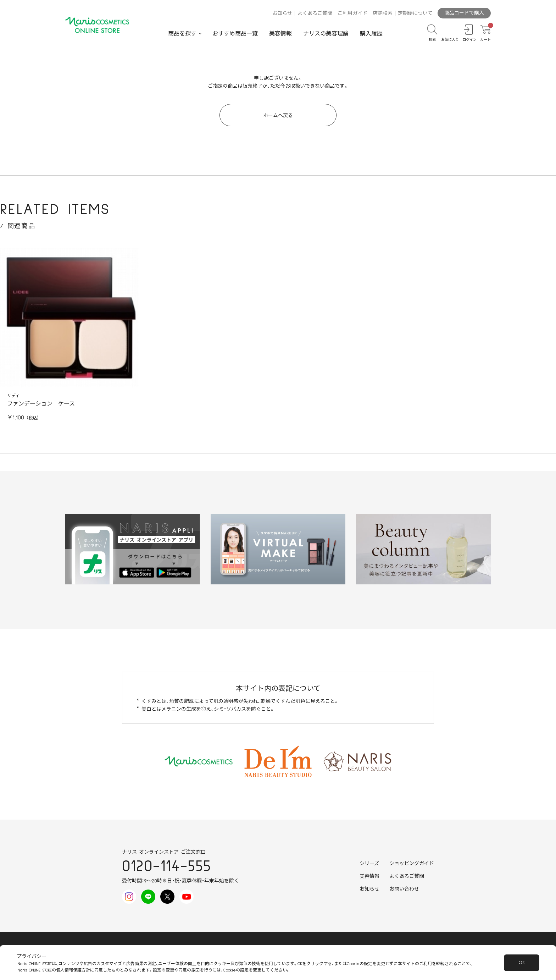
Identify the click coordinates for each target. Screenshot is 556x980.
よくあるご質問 (315, 13)
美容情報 (280, 34)
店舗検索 (383, 13)
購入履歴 (371, 34)
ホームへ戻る (278, 116)
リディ (13, 396)
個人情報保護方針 (73, 970)
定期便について (415, 13)
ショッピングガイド (412, 864)
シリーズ (369, 864)
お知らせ (282, 13)
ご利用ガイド (352, 13)
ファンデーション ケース (41, 404)
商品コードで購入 (464, 13)
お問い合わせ (404, 889)
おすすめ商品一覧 (235, 34)
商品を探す (182, 34)
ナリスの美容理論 (326, 34)
